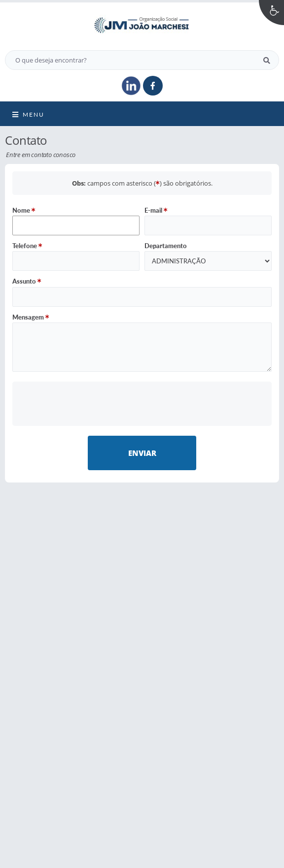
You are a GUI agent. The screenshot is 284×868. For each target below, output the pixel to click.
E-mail (156, 210)
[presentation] (142, 403)
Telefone (27, 246)
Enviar (142, 453)
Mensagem (31, 317)
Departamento (166, 246)
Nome (24, 210)
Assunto (27, 281)
